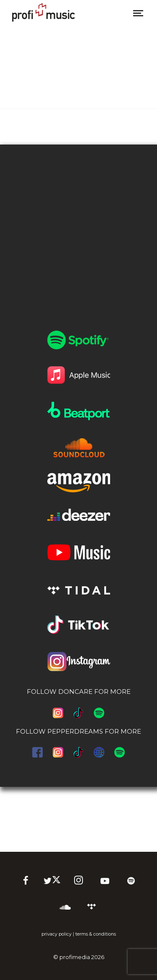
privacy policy (57, 934)
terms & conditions (96, 934)
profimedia (75, 957)
